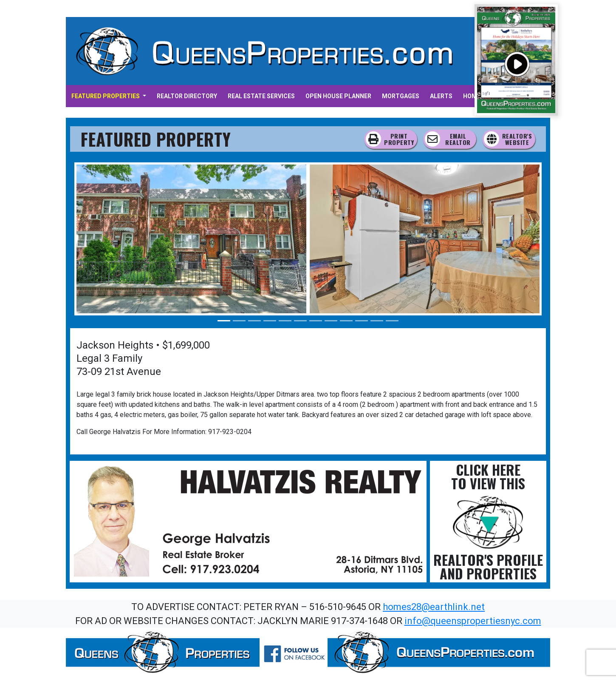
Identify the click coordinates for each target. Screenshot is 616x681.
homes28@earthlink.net (434, 607)
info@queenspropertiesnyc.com (473, 621)
